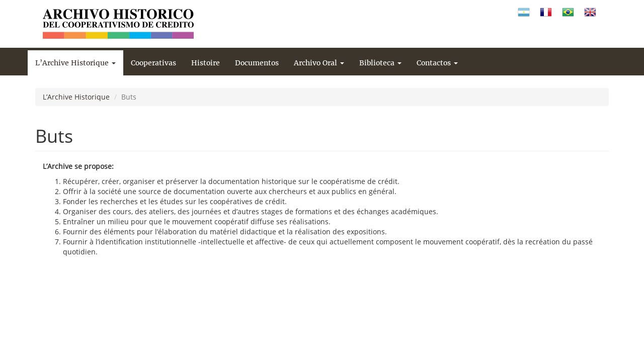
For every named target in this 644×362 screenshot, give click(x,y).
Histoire (206, 63)
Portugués (568, 12)
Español (524, 12)
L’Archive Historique (75, 63)
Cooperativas (153, 63)
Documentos (257, 63)
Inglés (590, 12)
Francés (546, 12)
